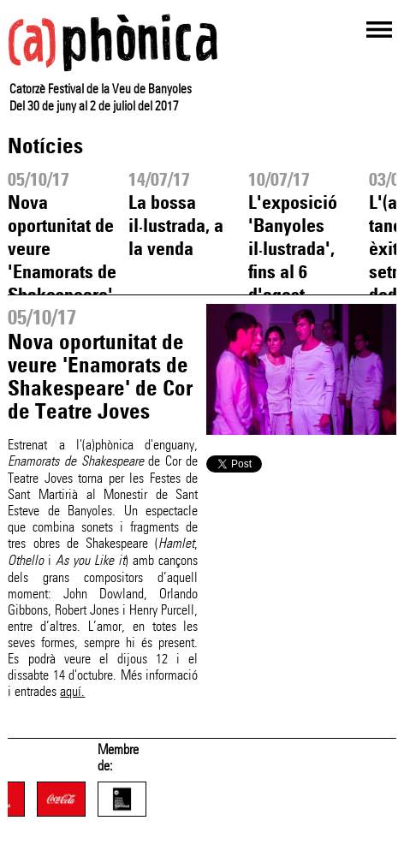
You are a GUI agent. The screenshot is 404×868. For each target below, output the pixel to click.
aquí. (72, 691)
